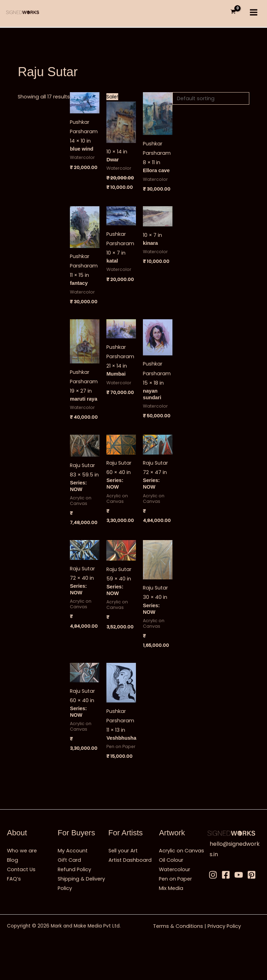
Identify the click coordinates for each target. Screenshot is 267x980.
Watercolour (175, 869)
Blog (13, 860)
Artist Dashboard (130, 860)
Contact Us (21, 869)
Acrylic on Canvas (181, 851)
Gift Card (69, 860)
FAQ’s (14, 879)
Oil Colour (171, 860)
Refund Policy (74, 869)
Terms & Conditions (178, 926)
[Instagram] (213, 875)
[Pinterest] (252, 875)
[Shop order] (211, 98)
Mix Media (171, 888)
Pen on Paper (175, 879)
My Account (73, 851)
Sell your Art (123, 851)
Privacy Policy (224, 926)
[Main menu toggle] (254, 12)
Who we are (22, 851)
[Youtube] (239, 875)
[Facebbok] (226, 875)
